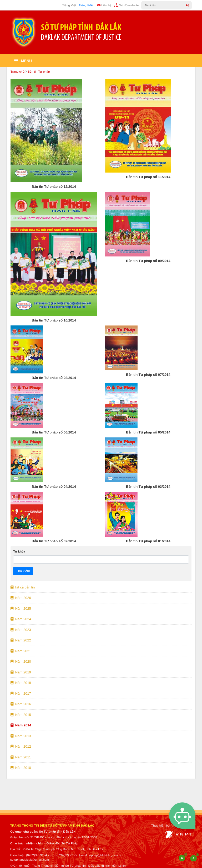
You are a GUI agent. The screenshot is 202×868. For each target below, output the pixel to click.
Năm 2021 (21, 651)
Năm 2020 (21, 661)
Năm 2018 (21, 683)
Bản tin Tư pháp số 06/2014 (54, 432)
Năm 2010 (21, 768)
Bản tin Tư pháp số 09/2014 (148, 261)
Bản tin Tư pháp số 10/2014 (54, 320)
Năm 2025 (21, 609)
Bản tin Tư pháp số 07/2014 (148, 375)
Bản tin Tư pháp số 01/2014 (148, 541)
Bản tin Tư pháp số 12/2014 (54, 187)
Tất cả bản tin (23, 587)
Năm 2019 (21, 672)
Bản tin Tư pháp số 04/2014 (54, 487)
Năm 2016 (21, 704)
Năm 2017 (21, 693)
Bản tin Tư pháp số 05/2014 (148, 432)
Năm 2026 (21, 598)
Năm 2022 (21, 640)
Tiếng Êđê (86, 5)
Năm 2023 (21, 630)
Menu (23, 61)
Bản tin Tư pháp (39, 71)
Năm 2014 (21, 725)
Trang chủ (17, 71)
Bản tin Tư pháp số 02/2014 (54, 541)
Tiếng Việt (69, 5)
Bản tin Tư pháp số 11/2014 (148, 177)
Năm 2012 (21, 746)
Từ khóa (19, 551)
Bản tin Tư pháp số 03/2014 (148, 487)
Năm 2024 (21, 619)
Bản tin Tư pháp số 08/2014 (54, 378)
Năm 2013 (21, 736)
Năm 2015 (21, 715)
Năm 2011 (21, 757)
